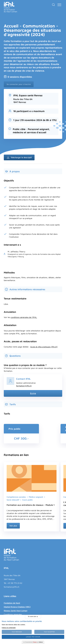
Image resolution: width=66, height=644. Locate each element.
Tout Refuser (17, 632)
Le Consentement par (33, 642)
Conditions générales (13, 614)
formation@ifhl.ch (24, 386)
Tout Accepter (49, 632)
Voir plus (13, 526)
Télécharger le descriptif (19, 157)
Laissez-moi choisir (33, 637)
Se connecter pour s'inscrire (19, 84)
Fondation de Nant (12, 603)
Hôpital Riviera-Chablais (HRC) (17, 607)
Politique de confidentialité (9, 628)
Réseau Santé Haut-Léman (16, 611)
